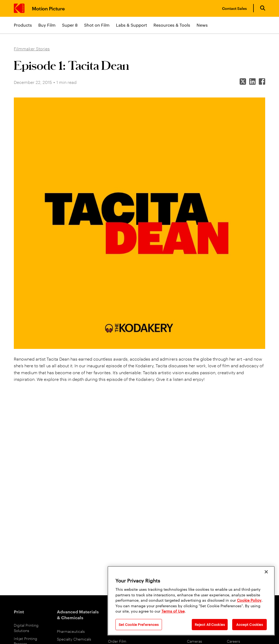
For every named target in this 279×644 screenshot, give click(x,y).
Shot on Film (97, 25)
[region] (191, 601)
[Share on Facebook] (262, 82)
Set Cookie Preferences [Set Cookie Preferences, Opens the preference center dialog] (139, 624)
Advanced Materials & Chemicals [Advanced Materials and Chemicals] (78, 614)
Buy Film (47, 25)
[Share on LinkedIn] (252, 82)
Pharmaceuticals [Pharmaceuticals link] (71, 631)
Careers (234, 641)
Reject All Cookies (210, 624)
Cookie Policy (249, 600)
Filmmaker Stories (32, 49)
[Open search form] (263, 8)
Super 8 (70, 25)
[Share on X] (243, 82)
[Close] (266, 572)
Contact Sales (234, 8)
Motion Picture (48, 8)
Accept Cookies (250, 624)
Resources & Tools (172, 25)
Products (23, 25)
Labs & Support (132, 25)
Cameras (195, 641)
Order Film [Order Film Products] (117, 641)
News (202, 25)
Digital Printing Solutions (26, 628)
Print (19, 612)
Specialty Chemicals (74, 639)
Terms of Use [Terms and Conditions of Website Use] (173, 611)
